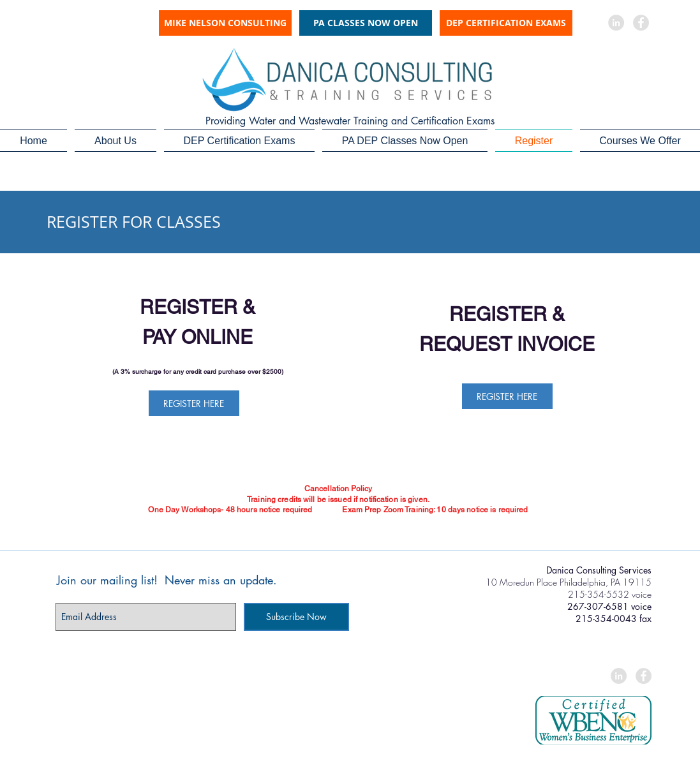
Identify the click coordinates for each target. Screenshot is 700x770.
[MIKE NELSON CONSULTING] (225, 23)
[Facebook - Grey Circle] (641, 23)
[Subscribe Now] (296, 617)
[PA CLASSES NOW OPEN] (366, 23)
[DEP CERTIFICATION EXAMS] (506, 23)
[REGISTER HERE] (194, 403)
